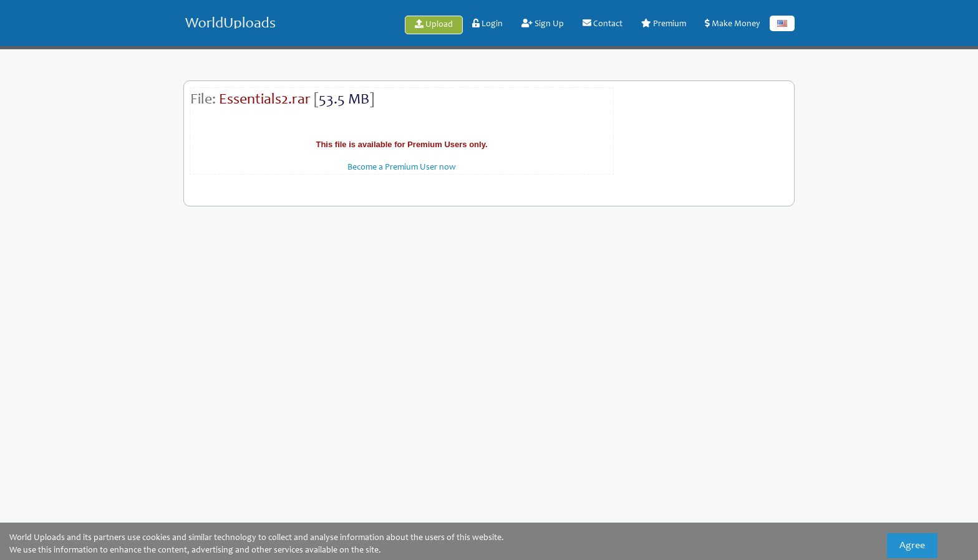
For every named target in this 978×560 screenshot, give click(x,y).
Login (487, 24)
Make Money (733, 24)
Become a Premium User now (402, 168)
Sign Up (543, 24)
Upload (434, 24)
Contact (603, 24)
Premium (664, 24)
